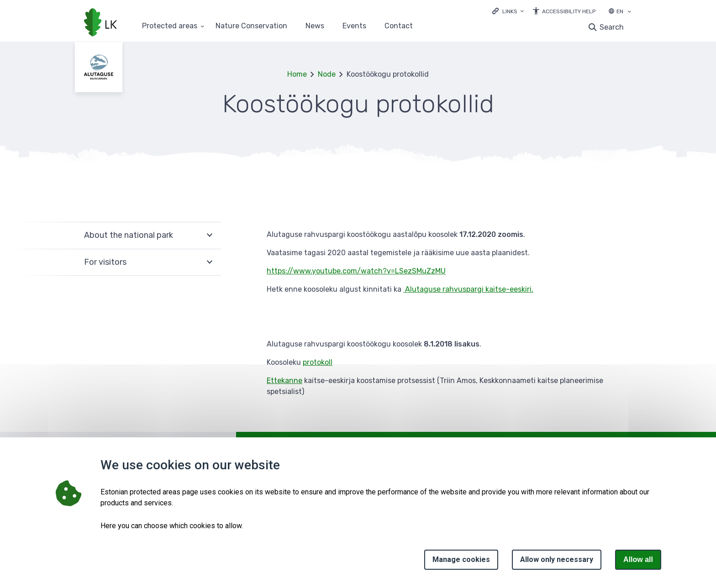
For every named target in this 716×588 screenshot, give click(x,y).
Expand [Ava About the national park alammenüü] (210, 235)
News (315, 26)
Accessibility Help (569, 11)
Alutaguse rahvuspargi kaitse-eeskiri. (469, 289)
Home (297, 74)
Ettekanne (284, 381)
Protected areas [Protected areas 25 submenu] (170, 26)
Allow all (638, 559)
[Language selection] (629, 12)
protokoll (318, 362)
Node (327, 74)
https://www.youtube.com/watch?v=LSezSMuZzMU (356, 271)
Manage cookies (461, 559)
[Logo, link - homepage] (100, 23)
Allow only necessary (557, 559)
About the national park (129, 235)
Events (354, 26)
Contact (399, 26)
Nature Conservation (251, 26)
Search (612, 27)
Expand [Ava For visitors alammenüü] (210, 262)
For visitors (105, 262)
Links (510, 11)
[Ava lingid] (508, 11)
